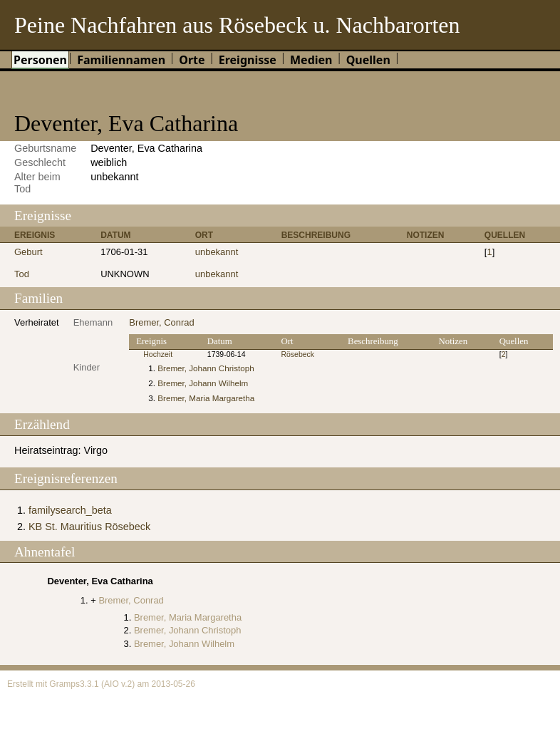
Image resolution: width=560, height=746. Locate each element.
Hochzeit (158, 354)
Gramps (64, 684)
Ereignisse (248, 60)
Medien (311, 60)
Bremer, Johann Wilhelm (203, 383)
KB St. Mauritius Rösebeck (89, 527)
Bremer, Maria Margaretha (206, 398)
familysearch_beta (70, 510)
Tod (22, 274)
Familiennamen (121, 60)
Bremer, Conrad (161, 322)
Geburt (28, 252)
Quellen (368, 60)
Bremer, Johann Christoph (206, 368)
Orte (192, 60)
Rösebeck (297, 354)
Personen (40, 60)
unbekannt (217, 252)
